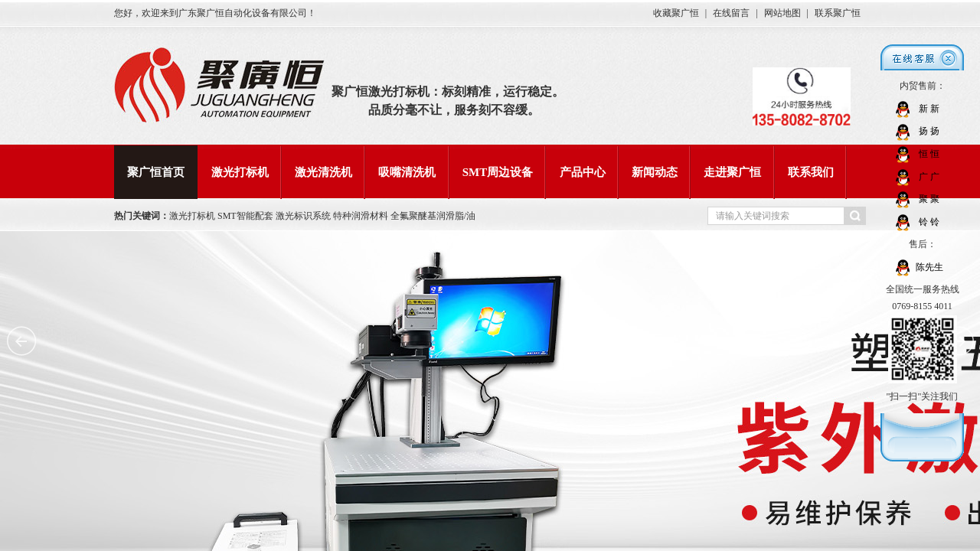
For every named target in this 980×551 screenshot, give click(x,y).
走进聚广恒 (732, 172)
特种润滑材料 (362, 216)
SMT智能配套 (245, 216)
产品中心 (583, 172)
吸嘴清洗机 (407, 172)
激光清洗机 (323, 172)
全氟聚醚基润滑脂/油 (433, 216)
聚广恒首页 (156, 172)
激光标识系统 (304, 216)
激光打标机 (240, 172)
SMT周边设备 (498, 172)
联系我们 (811, 172)
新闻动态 (655, 172)
